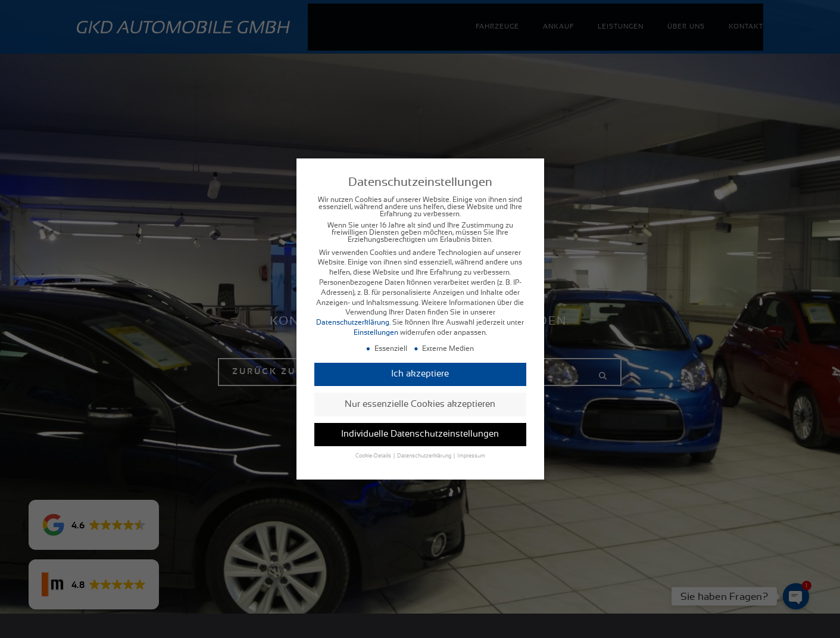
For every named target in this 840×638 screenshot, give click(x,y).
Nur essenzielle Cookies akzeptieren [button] (420, 405)
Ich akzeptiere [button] (420, 376)
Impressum (471, 458)
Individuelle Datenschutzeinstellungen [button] (420, 436)
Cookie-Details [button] (374, 458)
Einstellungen (376, 334)
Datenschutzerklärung (353, 324)
